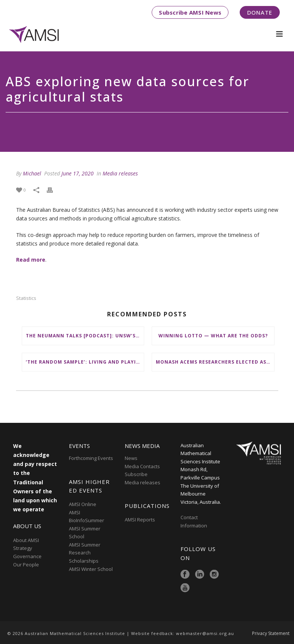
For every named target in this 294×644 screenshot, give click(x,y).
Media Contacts (142, 466)
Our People (26, 565)
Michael (32, 173)
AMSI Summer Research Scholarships (85, 553)
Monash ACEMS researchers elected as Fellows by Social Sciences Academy (215, 362)
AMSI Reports (140, 520)
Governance (27, 556)
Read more (31, 260)
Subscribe (136, 474)
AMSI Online (83, 504)
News (131, 458)
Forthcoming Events (91, 458)
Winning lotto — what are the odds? (213, 336)
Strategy (23, 548)
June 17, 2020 (78, 173)
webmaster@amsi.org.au (205, 633)
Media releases (120, 173)
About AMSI (26, 540)
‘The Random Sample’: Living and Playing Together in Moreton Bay (85, 362)
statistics (26, 298)
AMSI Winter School (91, 569)
